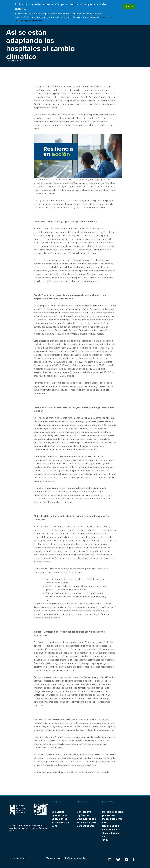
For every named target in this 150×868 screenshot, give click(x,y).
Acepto (129, 4)
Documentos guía (87, 819)
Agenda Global (60, 815)
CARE (105, 840)
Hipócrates (83, 815)
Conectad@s (84, 812)
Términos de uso (55, 858)
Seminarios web (86, 826)
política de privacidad (32, 18)
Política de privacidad (76, 858)
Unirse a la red (59, 819)
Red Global (58, 812)
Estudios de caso (86, 822)
